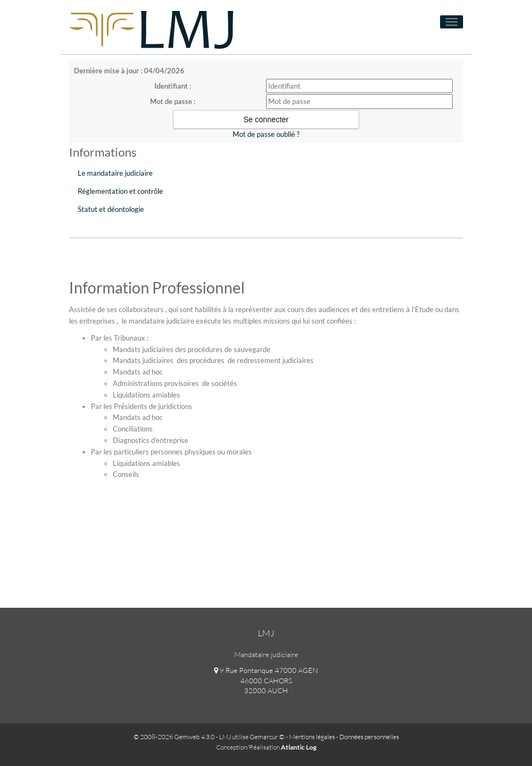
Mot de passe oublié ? (266, 134)
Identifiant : (173, 86)
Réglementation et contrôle (120, 191)
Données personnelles (369, 737)
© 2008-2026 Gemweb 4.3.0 (174, 737)
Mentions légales (312, 737)
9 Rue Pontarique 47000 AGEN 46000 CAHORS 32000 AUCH (266, 680)
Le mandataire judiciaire (115, 173)
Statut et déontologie (111, 209)
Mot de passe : (173, 101)
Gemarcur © (267, 737)
